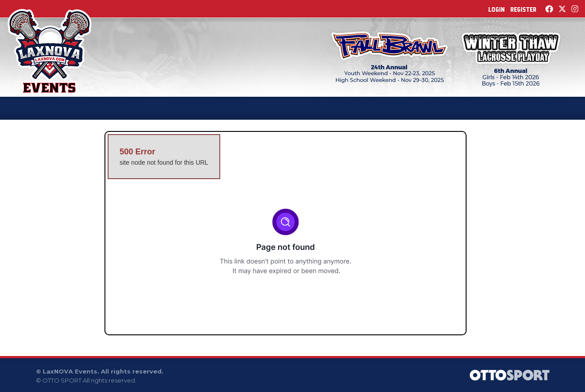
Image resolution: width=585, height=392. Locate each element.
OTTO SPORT (62, 380)
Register (523, 9)
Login (497, 9)
